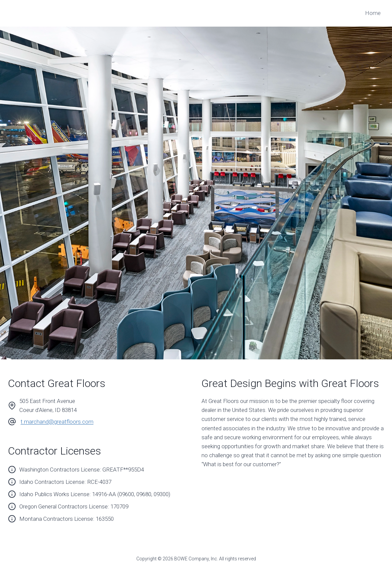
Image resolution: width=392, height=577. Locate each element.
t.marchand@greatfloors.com (57, 422)
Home (373, 13)
